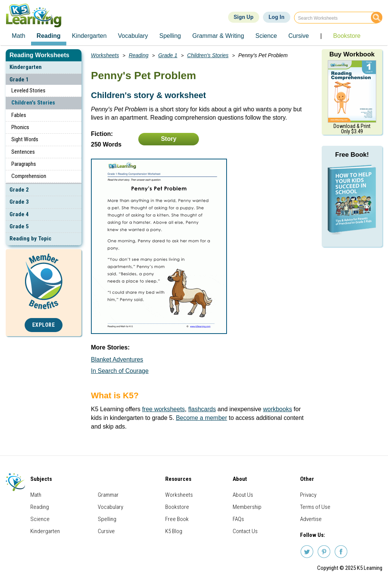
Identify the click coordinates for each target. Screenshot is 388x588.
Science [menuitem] (266, 36)
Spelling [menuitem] (170, 36)
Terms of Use (315, 507)
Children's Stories (33, 103)
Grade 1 (19, 80)
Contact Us (245, 531)
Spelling (107, 519)
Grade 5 (19, 226)
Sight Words (25, 139)
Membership (247, 507)
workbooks (277, 409)
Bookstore (177, 507)
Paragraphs (24, 164)
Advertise (311, 519)
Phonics (20, 127)
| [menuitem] (321, 36)
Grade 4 (19, 214)
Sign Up (244, 17)
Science (40, 519)
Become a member (201, 418)
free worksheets (163, 409)
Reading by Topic (31, 239)
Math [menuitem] (19, 36)
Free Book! (352, 155)
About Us (243, 495)
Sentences (23, 152)
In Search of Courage (120, 371)
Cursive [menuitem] (299, 36)
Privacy (308, 495)
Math (36, 495)
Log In (277, 17)
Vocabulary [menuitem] (133, 36)
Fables (19, 115)
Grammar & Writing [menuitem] (218, 36)
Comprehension (29, 176)
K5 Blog (174, 531)
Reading (139, 55)
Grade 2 (19, 190)
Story (169, 139)
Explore (44, 325)
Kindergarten (26, 67)
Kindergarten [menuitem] (89, 36)
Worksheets (105, 55)
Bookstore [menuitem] (347, 36)
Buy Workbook (352, 54)
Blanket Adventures (117, 360)
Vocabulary (110, 507)
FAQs (238, 519)
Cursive (106, 531)
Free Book (177, 519)
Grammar (108, 495)
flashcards (202, 409)
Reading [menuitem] (49, 36)
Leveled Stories (28, 90)
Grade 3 (19, 202)
